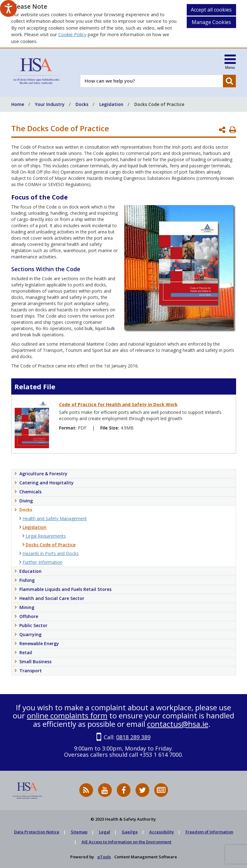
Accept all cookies (211, 10)
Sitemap (79, 832)
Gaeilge (130, 832)
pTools (104, 857)
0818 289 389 (133, 737)
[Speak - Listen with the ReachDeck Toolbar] (8, 8)
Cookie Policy (72, 34)
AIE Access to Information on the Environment (126, 842)
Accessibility (162, 832)
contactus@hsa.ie (178, 724)
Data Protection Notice (37, 832)
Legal (105, 832)
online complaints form (67, 715)
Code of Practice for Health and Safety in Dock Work (118, 404)
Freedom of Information (209, 832)
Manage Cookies (211, 22)
